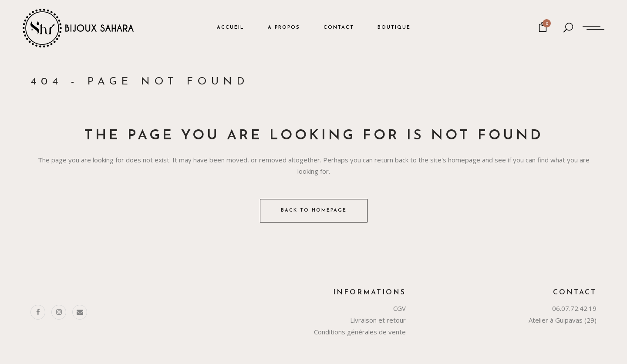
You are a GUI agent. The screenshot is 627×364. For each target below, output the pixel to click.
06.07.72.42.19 (574, 308)
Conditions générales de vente (360, 332)
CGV (399, 308)
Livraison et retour (378, 320)
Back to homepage (314, 211)
